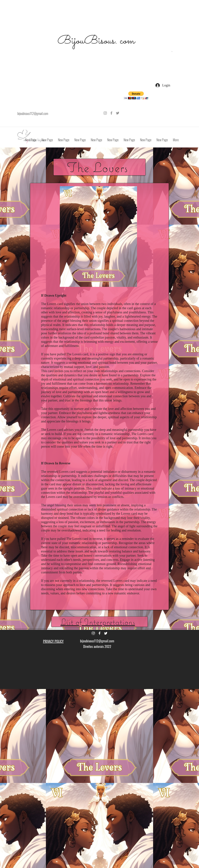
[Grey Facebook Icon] (111, 113)
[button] (172, 51)
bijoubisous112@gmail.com (33, 113)
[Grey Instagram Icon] (105, 113)
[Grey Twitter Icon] (118, 113)
